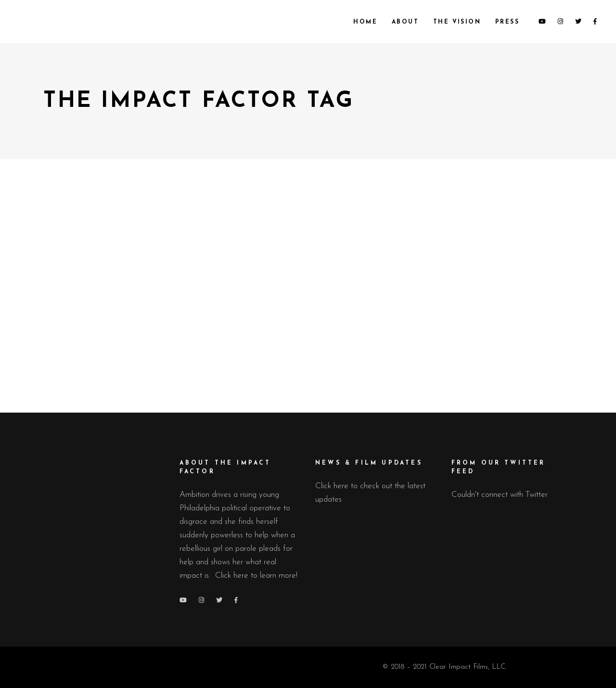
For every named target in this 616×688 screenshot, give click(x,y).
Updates (128, 336)
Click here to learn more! (256, 576)
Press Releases (87, 336)
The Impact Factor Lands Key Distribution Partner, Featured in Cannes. (127, 263)
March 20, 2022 (172, 336)
